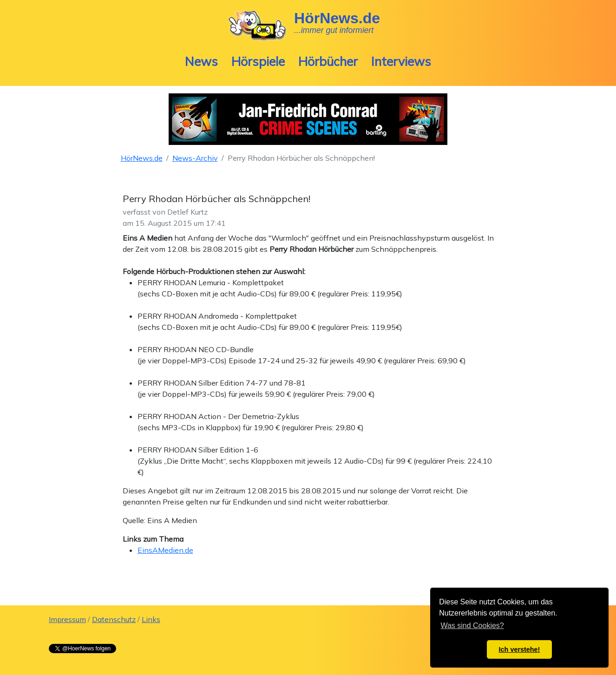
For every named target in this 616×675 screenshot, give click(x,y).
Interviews (401, 61)
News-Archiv (195, 158)
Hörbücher (328, 61)
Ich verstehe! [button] (520, 649)
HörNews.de (142, 158)
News (201, 61)
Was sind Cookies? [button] (472, 626)
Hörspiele (258, 61)
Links (151, 619)
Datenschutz (114, 619)
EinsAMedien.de (165, 550)
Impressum (67, 619)
